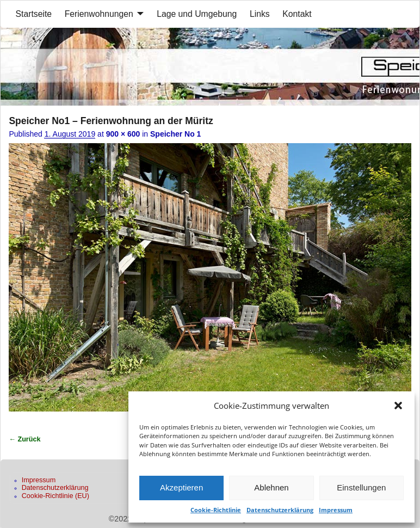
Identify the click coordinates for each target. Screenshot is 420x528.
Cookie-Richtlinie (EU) (55, 496)
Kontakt (297, 14)
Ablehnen (271, 487)
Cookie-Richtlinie (216, 510)
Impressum (336, 510)
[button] (398, 406)
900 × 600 (123, 134)
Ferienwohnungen (99, 14)
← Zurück (24, 439)
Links (260, 14)
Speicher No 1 (175, 134)
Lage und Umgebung (197, 14)
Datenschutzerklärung (280, 510)
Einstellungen (361, 487)
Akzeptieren (181, 487)
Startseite (34, 14)
